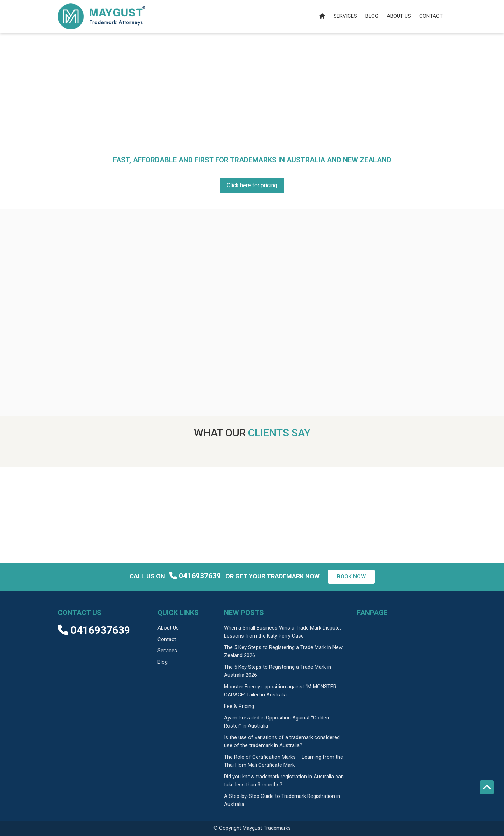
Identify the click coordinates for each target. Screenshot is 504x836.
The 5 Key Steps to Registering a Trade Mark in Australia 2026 (278, 672)
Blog (372, 16)
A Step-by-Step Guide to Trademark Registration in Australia (282, 801)
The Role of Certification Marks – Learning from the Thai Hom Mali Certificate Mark (283, 762)
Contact (431, 16)
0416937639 (196, 576)
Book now (351, 577)
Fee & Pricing (239, 707)
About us (399, 16)
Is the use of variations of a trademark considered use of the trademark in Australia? (282, 742)
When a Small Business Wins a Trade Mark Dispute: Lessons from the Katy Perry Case (282, 633)
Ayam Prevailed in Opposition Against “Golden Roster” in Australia (276, 722)
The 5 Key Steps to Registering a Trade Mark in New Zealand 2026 (283, 652)
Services (345, 16)
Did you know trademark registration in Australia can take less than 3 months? (284, 781)
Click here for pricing (252, 186)
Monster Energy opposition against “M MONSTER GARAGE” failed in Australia (280, 691)
